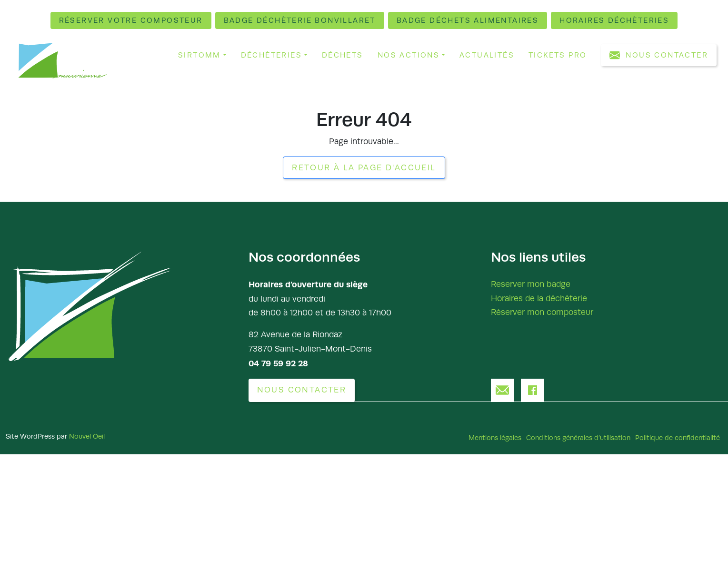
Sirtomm (199, 55)
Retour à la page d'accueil (364, 168)
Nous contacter (659, 55)
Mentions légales (495, 437)
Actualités (487, 55)
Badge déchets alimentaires (468, 20)
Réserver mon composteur (542, 312)
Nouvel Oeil (87, 436)
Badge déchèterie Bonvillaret (300, 20)
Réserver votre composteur (132, 20)
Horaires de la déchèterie (539, 298)
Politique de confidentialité (678, 437)
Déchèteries (271, 55)
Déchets (343, 55)
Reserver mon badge (531, 284)
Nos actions (409, 55)
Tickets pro (558, 55)
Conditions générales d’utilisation (578, 437)
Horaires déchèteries (613, 20)
